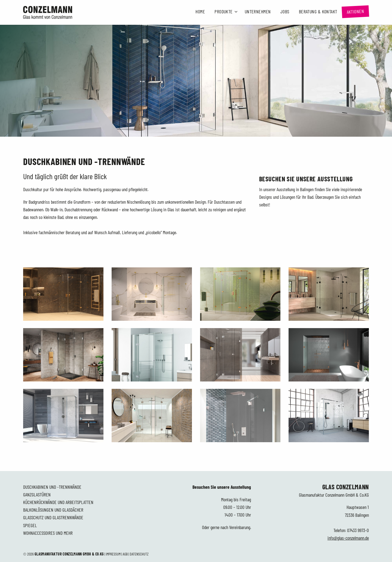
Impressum (113, 554)
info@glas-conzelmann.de (348, 538)
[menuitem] (200, 12)
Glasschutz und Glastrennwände (53, 517)
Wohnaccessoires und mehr (48, 533)
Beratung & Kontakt (318, 11)
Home (200, 11)
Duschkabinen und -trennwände (52, 487)
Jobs (285, 11)
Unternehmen (258, 11)
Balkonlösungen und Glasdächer (53, 510)
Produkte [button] (224, 11)
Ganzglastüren (37, 494)
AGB (125, 554)
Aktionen (355, 12)
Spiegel (30, 525)
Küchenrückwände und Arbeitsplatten (58, 502)
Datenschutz (139, 554)
